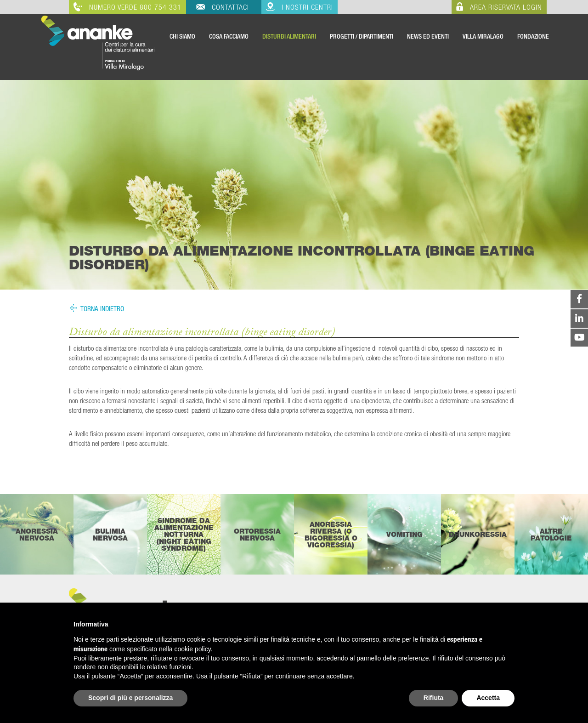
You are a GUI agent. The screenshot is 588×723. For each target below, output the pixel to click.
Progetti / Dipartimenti (362, 36)
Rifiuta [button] (434, 698)
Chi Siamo (182, 36)
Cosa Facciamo (229, 36)
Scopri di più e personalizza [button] (130, 698)
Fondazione (533, 36)
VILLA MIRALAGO (483, 36)
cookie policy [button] (193, 649)
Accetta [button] (488, 698)
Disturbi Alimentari (289, 36)
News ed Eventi (428, 36)
